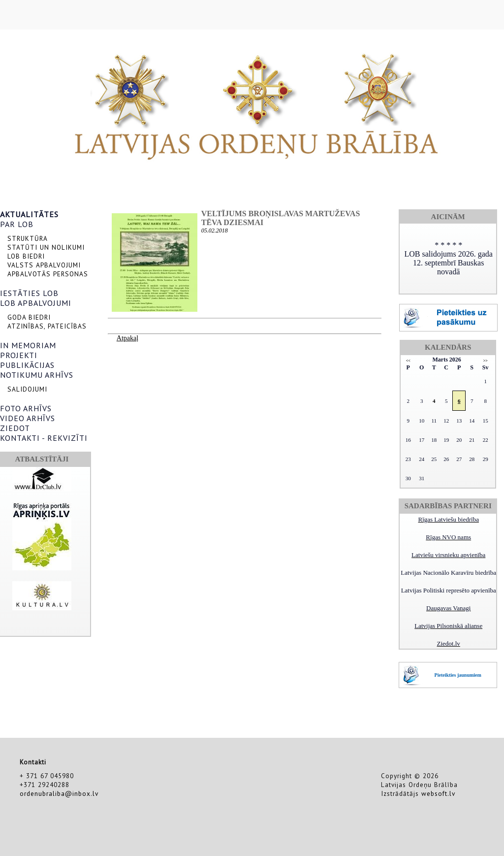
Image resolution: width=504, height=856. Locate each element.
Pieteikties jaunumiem (458, 675)
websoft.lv (438, 793)
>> (486, 361)
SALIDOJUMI (27, 389)
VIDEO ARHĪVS (28, 418)
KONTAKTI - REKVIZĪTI (44, 438)
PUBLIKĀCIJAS (27, 365)
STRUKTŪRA (28, 238)
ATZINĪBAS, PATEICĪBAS (47, 326)
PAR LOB (17, 224)
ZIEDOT (15, 428)
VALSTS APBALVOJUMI (44, 265)
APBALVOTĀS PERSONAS (48, 274)
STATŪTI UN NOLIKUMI (46, 247)
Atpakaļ (127, 338)
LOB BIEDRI (26, 256)
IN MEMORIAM (28, 345)
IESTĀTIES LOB (29, 293)
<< (408, 361)
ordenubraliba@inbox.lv (59, 793)
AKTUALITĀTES (29, 214)
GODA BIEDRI (29, 317)
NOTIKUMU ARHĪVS (37, 375)
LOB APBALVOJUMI (36, 303)
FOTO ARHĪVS (26, 408)
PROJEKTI (19, 355)
